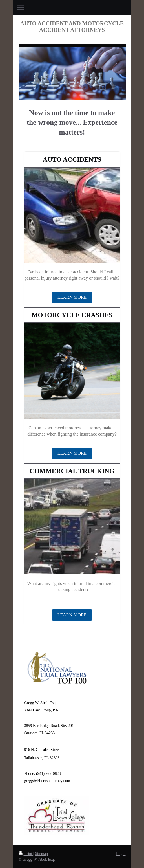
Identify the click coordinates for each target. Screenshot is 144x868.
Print (26, 854)
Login (121, 854)
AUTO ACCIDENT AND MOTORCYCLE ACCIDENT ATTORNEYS (72, 27)
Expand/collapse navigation (72, 7)
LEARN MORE (72, 297)
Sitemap (41, 854)
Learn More (72, 453)
